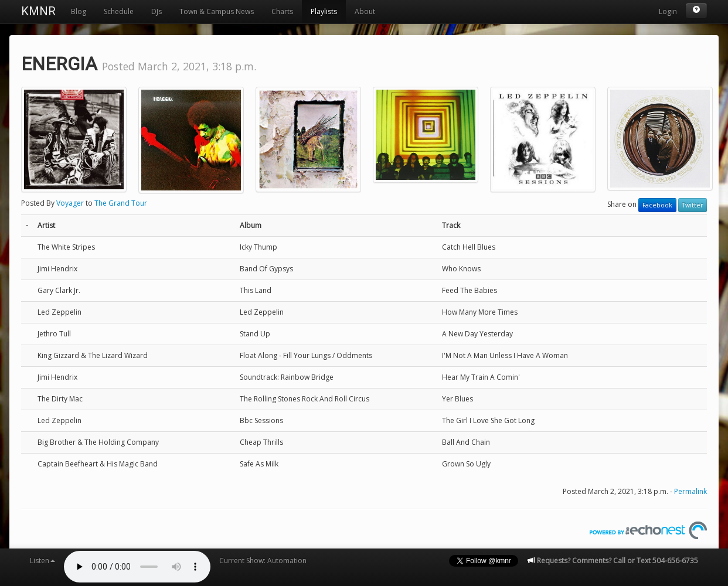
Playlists (324, 11)
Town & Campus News (217, 11)
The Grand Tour (121, 203)
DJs (157, 11)
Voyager (70, 203)
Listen (42, 561)
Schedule (119, 11)
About (365, 11)
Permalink (690, 491)
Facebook (657, 205)
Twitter (693, 205)
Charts (282, 11)
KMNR (38, 11)
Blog (79, 11)
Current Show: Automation (263, 561)
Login (668, 11)
